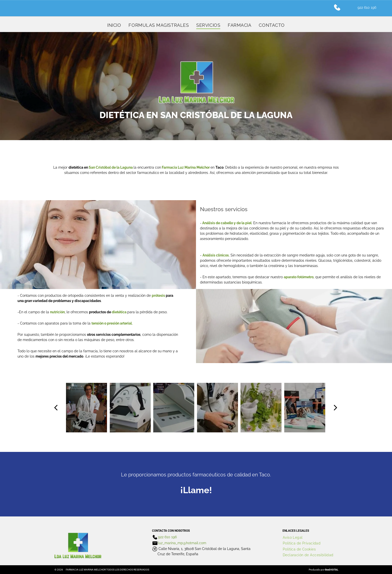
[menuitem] (114, 25)
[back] (56, 407)
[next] (335, 407)
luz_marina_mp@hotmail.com (182, 543)
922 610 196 (167, 537)
